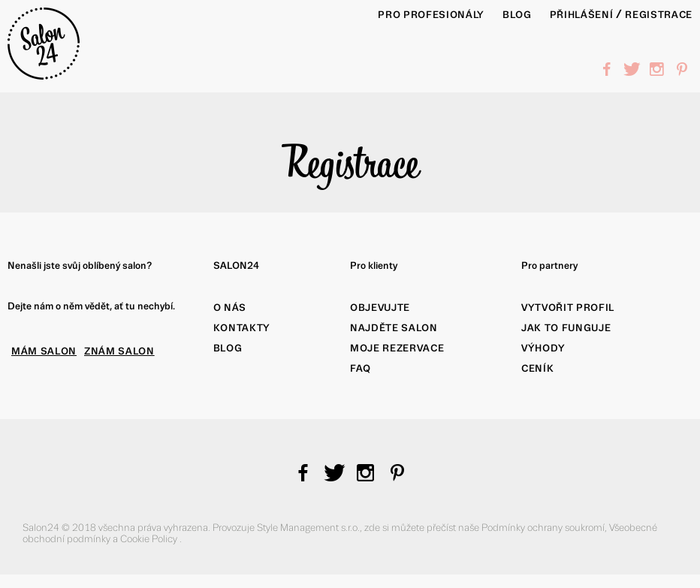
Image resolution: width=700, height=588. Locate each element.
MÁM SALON (44, 351)
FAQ (361, 368)
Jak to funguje (566, 328)
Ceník (537, 368)
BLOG (517, 15)
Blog (228, 348)
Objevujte (380, 308)
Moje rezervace (397, 348)
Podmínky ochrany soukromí (543, 528)
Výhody (543, 348)
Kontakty (242, 328)
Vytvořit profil (568, 308)
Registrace (659, 15)
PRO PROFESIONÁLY (431, 15)
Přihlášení (582, 15)
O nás (230, 308)
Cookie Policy (150, 539)
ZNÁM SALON (119, 351)
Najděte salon (394, 328)
